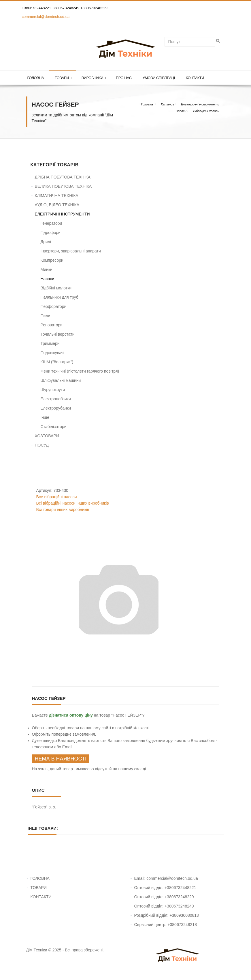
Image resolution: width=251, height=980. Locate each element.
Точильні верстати (58, 334)
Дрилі (46, 242)
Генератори (51, 223)
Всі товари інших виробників (63, 509)
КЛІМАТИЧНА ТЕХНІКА (57, 196)
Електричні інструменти (200, 104)
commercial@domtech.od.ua (46, 17)
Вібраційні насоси (206, 111)
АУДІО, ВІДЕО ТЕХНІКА (57, 205)
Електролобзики (56, 399)
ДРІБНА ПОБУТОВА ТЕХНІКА (63, 177)
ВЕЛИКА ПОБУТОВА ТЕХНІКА (63, 186)
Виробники (94, 78)
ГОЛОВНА (40, 878)
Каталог (168, 104)
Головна (36, 78)
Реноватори (52, 325)
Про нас (124, 78)
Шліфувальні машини (61, 380)
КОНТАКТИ (41, 897)
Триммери (50, 343)
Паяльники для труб (60, 297)
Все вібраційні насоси (57, 497)
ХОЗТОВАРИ (47, 436)
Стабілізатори (54, 427)
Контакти (195, 78)
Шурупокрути (53, 390)
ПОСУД (42, 445)
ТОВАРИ (39, 888)
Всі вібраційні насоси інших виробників (73, 503)
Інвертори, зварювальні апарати (71, 251)
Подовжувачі (52, 353)
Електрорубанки (56, 408)
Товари (63, 78)
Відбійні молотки (56, 288)
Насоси (181, 111)
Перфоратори (54, 306)
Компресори (52, 260)
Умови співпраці (159, 78)
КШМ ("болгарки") (57, 362)
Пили (46, 316)
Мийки (47, 269)
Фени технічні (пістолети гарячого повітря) (80, 371)
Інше (45, 417)
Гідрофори (51, 233)
